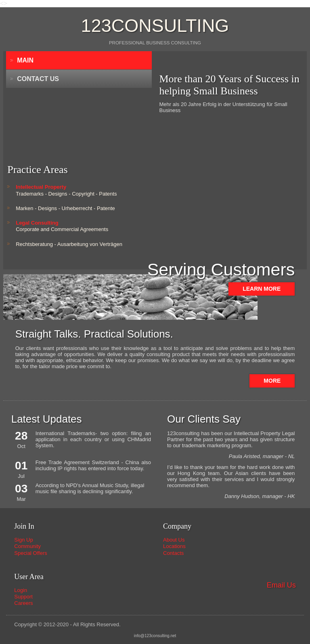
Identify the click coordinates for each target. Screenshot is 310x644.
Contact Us (38, 79)
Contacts (173, 553)
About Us (174, 540)
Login (21, 590)
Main (25, 60)
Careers (23, 603)
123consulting (155, 26)
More (272, 381)
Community (27, 546)
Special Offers (30, 553)
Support (23, 597)
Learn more (262, 289)
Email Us (281, 585)
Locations (174, 546)
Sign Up (23, 540)
